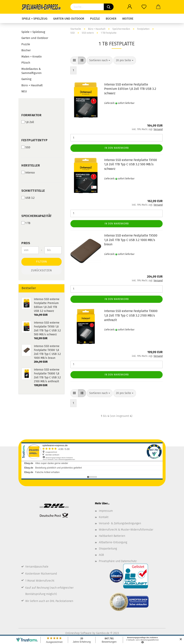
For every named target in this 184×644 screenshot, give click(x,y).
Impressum (106, 511)
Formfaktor (31, 115)
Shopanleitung (108, 549)
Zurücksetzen (41, 270)
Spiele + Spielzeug (35, 19)
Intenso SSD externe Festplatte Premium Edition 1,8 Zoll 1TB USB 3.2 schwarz (130, 89)
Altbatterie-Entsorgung (113, 542)
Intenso (28, 173)
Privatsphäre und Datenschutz (118, 561)
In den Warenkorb (117, 148)
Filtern (42, 262)
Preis (26, 243)
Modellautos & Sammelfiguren (31, 71)
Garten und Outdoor (69, 19)
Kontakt (104, 517)
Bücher (111, 19)
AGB (101, 555)
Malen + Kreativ (31, 57)
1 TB (26, 223)
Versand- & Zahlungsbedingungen (120, 523)
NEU (24, 91)
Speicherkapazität (37, 216)
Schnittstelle (33, 191)
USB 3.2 (28, 198)
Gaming (26, 79)
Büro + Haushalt (32, 85)
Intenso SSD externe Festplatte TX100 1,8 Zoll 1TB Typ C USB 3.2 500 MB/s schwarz (131, 164)
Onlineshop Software (78, 633)
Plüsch (26, 63)
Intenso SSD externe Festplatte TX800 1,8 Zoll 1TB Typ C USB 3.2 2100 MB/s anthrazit (131, 315)
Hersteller (31, 165)
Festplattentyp (34, 140)
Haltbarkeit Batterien (112, 536)
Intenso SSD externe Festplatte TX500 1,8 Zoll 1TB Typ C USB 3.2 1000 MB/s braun (131, 240)
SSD (26, 147)
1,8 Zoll (28, 122)
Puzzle (95, 19)
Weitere (128, 19)
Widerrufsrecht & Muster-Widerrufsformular (126, 530)
